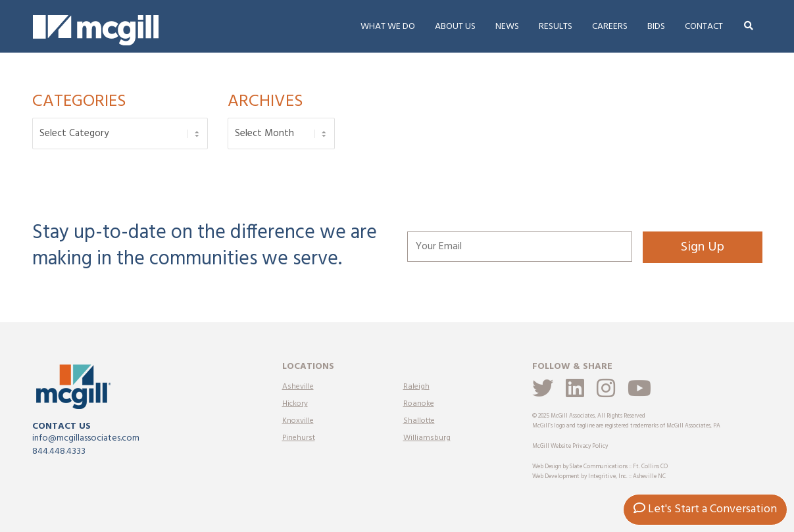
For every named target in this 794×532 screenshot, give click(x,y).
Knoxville (298, 421)
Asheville (298, 387)
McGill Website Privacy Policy (570, 447)
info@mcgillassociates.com (86, 438)
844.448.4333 (59, 451)
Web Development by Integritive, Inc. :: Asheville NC (599, 477)
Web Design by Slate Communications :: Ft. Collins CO (600, 467)
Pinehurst (299, 438)
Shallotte (419, 421)
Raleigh (416, 387)
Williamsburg (427, 438)
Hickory (295, 404)
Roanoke (419, 404)
